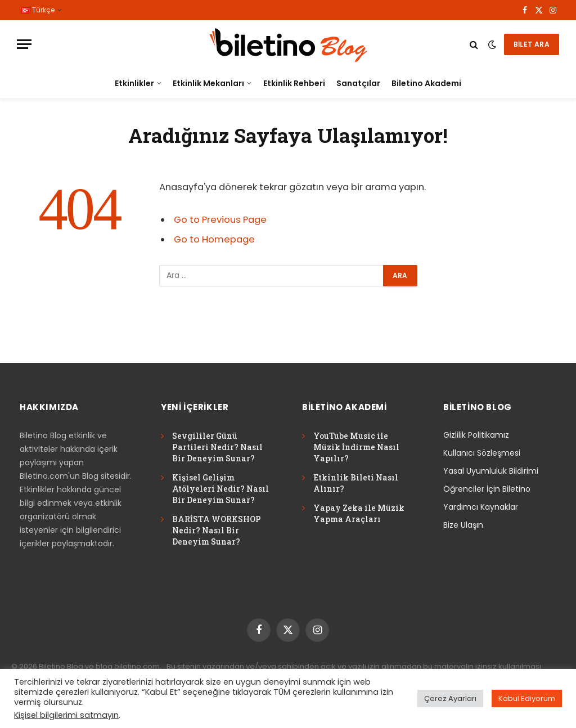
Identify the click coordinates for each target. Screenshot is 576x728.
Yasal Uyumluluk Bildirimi (491, 471)
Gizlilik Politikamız (476, 435)
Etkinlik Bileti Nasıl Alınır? (356, 483)
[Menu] (24, 44)
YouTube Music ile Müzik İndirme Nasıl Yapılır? (356, 447)
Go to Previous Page (220, 220)
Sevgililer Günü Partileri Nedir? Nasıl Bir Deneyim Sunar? (217, 447)
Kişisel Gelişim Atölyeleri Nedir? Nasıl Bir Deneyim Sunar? (220, 489)
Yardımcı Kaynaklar (481, 507)
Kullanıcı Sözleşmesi (482, 453)
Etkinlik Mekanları (208, 83)
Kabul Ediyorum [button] (527, 698)
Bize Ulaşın (463, 525)
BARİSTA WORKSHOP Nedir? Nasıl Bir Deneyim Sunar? (217, 530)
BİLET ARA (532, 44)
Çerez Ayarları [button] (450, 698)
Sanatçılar (358, 83)
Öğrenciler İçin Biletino (487, 489)
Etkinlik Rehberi (294, 83)
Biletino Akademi (426, 83)
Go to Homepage (214, 239)
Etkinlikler (134, 83)
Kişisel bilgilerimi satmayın (66, 715)
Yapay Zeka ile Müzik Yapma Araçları (359, 513)
